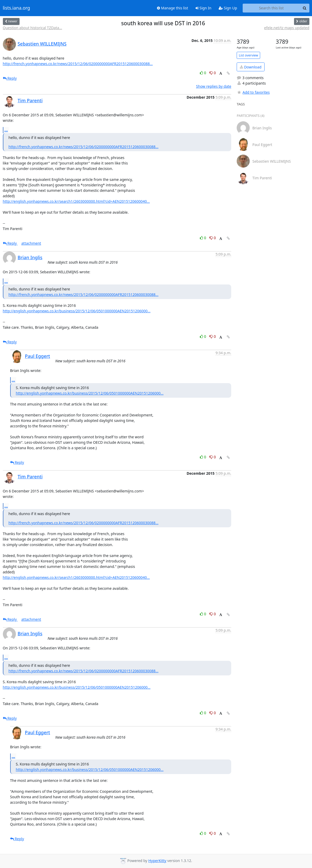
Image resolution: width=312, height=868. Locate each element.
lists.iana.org (17, 8)
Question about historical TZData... (33, 28)
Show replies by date (214, 86)
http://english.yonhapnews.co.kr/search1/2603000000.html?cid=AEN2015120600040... (76, 201)
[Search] (305, 8)
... (6, 130)
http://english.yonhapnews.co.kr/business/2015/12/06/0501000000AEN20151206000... (77, 311)
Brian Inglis (30, 257)
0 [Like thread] (203, 73)
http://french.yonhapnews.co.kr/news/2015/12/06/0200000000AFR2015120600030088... (78, 64)
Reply (10, 78)
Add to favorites (253, 92)
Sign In (203, 8)
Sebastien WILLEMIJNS (42, 44)
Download (251, 67)
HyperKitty (157, 861)
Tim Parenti (30, 100)
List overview (248, 55)
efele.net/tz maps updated (287, 28)
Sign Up (228, 8)
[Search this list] (271, 8)
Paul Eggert (38, 356)
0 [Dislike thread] (213, 73)
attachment (31, 243)
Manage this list (173, 8)
